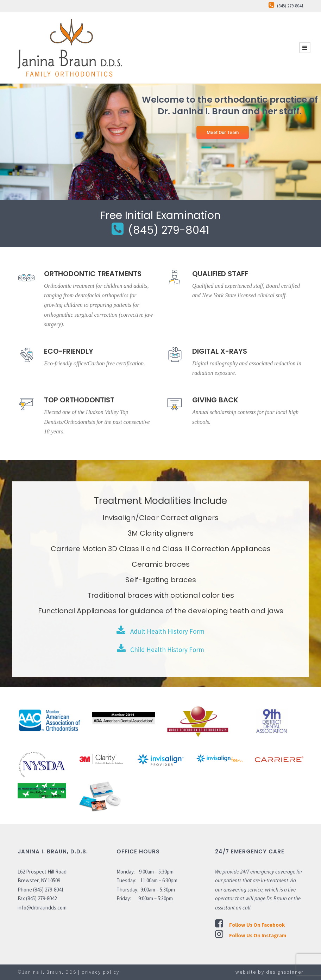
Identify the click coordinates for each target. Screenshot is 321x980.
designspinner (285, 972)
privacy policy (100, 972)
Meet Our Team (223, 132)
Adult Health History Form (160, 631)
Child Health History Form (160, 650)
